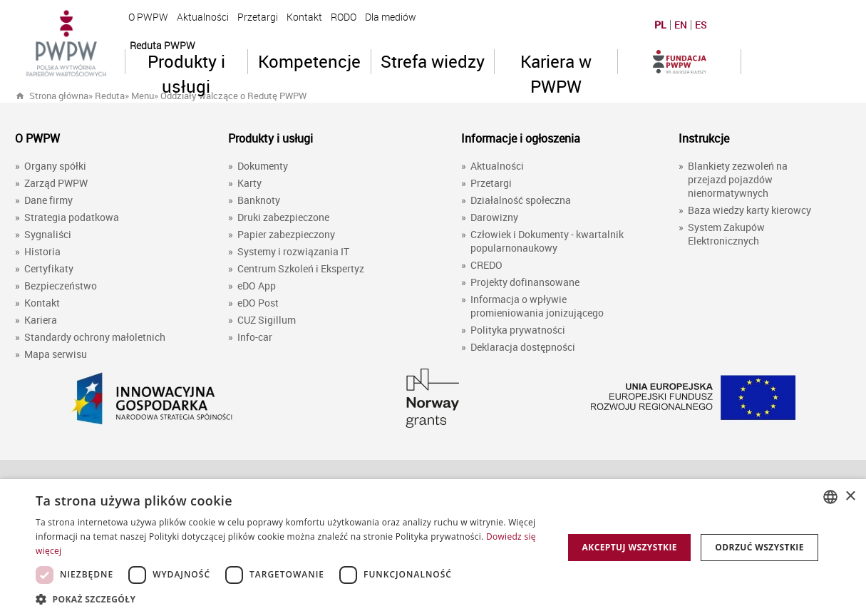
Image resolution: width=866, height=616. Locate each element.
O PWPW (148, 17)
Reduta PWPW (163, 45)
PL (660, 25)
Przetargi (258, 17)
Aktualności (203, 17)
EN (681, 25)
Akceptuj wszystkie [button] (630, 547)
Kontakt (304, 17)
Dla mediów (391, 17)
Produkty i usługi (186, 62)
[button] (292, 599)
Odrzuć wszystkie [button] (759, 547)
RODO (344, 17)
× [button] (850, 497)
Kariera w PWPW (556, 62)
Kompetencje (309, 61)
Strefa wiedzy (433, 61)
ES (701, 25)
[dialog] (433, 548)
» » (216, 96)
